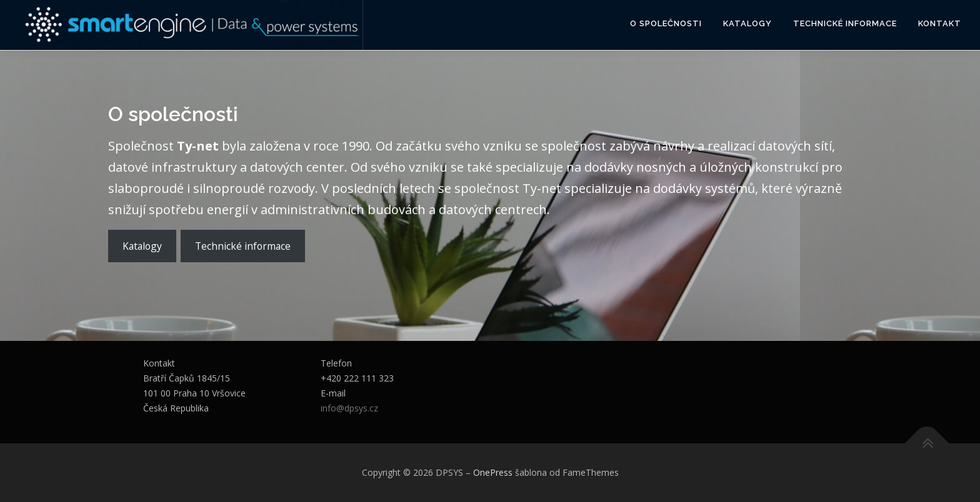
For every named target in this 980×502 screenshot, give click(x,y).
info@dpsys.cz (349, 408)
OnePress (493, 472)
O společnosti (666, 23)
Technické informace (845, 23)
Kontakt (940, 23)
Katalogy (747, 23)
